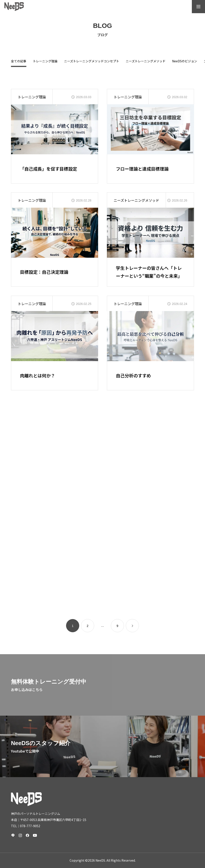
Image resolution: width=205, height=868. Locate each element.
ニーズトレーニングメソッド (146, 61)
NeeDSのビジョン (185, 61)
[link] (132, 626)
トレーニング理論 (45, 61)
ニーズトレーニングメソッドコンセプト (92, 61)
